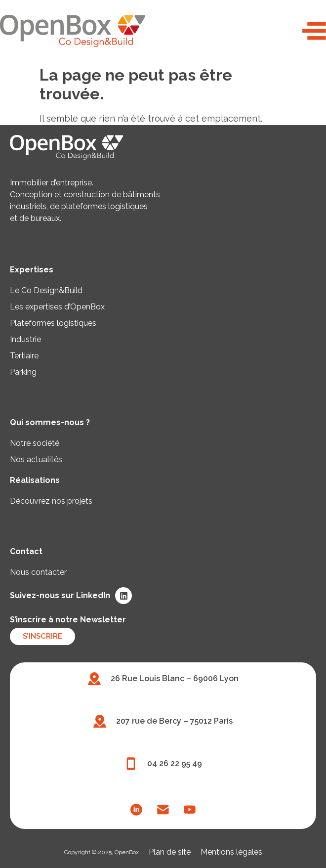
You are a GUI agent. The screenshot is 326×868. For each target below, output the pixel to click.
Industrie (25, 339)
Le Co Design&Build (46, 290)
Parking (23, 372)
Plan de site (170, 852)
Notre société (35, 443)
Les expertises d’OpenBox (57, 307)
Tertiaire (24, 356)
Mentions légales (231, 852)
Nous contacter (38, 572)
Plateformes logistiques (53, 323)
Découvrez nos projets (51, 501)
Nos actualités (36, 459)
